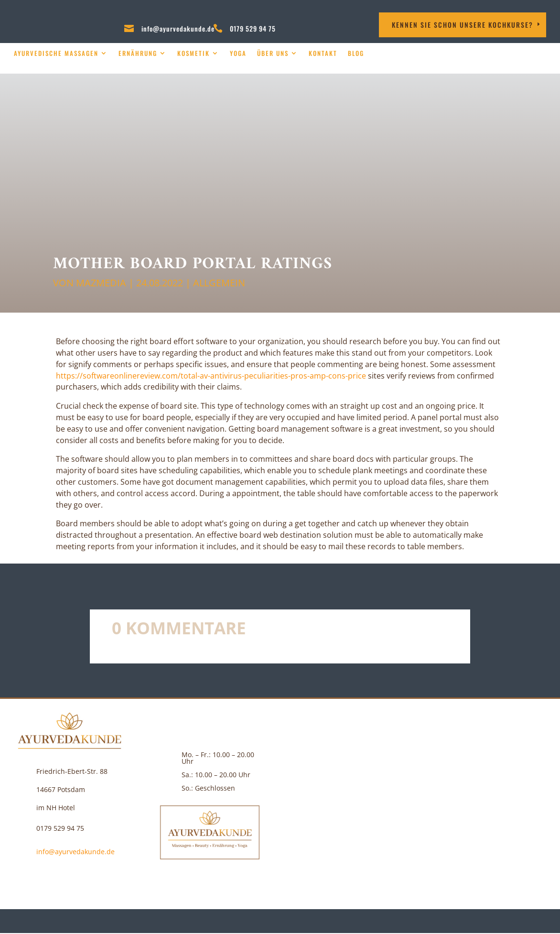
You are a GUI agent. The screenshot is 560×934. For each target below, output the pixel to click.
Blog (356, 53)
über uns (273, 53)
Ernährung (138, 53)
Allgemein (219, 283)
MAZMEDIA (101, 283)
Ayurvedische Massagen (56, 53)
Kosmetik (194, 53)
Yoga (238, 53)
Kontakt (323, 53)
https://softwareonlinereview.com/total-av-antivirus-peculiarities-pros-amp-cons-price (211, 376)
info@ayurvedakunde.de (178, 28)
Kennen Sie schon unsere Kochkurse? (463, 25)
